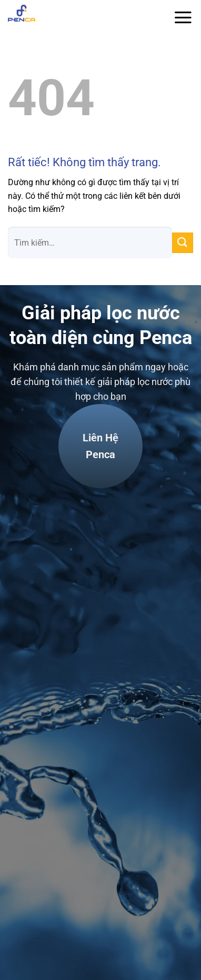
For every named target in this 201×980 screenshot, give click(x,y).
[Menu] (183, 17)
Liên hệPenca (100, 446)
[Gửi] (183, 243)
